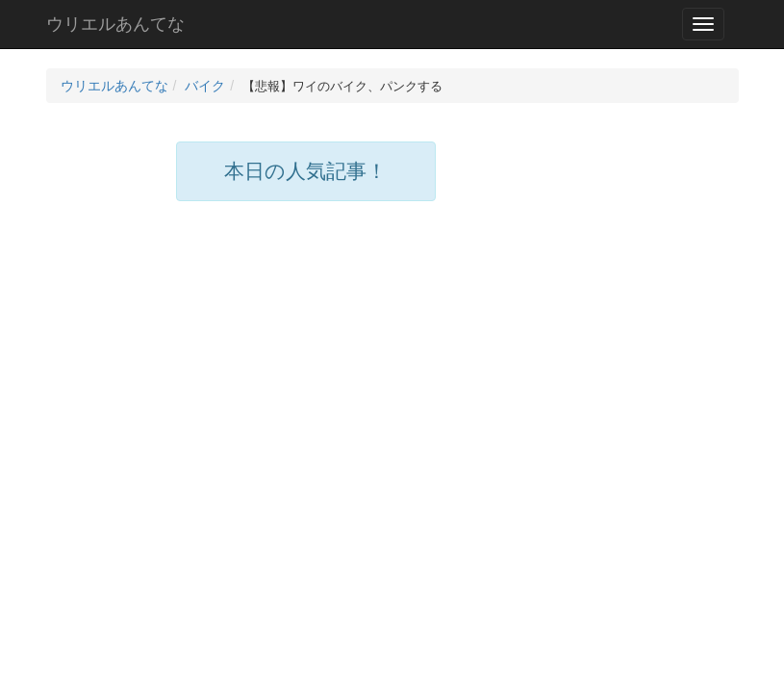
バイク (205, 86)
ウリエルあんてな (115, 24)
